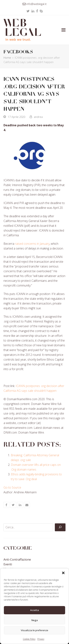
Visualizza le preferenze (34, 630)
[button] (63, 573)
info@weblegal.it (36, 4)
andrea (38, 117)
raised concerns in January (32, 244)
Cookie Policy (29, 639)
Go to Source (12, 487)
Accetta (35, 610)
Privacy (41, 639)
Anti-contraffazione (17, 559)
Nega (35, 620)
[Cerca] (60, 527)
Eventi (8, 564)
